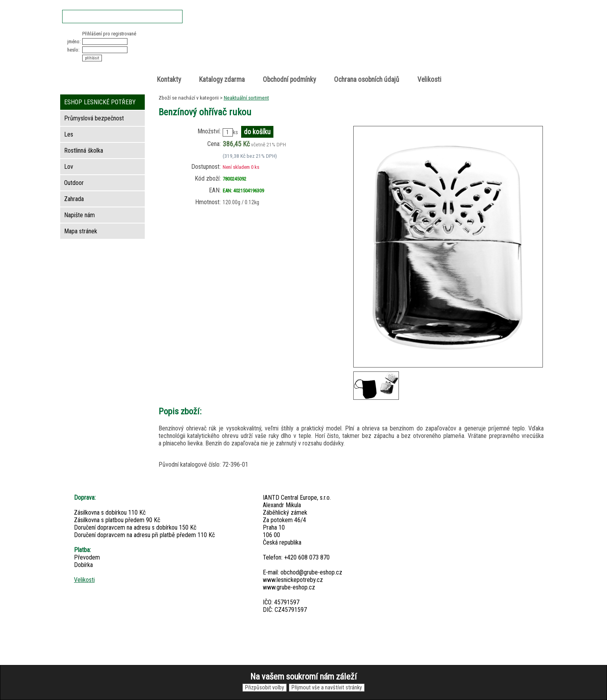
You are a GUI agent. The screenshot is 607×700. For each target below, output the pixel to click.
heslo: (73, 50)
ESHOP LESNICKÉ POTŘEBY (100, 102)
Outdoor (74, 183)
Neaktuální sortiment (246, 98)
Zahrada (74, 199)
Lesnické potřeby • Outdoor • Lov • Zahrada (306, 52)
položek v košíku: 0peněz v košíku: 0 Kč (461, 45)
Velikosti (429, 79)
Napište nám (79, 215)
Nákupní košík (453, 37)
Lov (69, 167)
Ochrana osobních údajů (367, 79)
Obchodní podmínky (289, 79)
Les (69, 134)
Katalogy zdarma (222, 79)
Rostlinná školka (84, 151)
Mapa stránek (81, 231)
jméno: (74, 42)
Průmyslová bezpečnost (94, 118)
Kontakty (169, 79)
